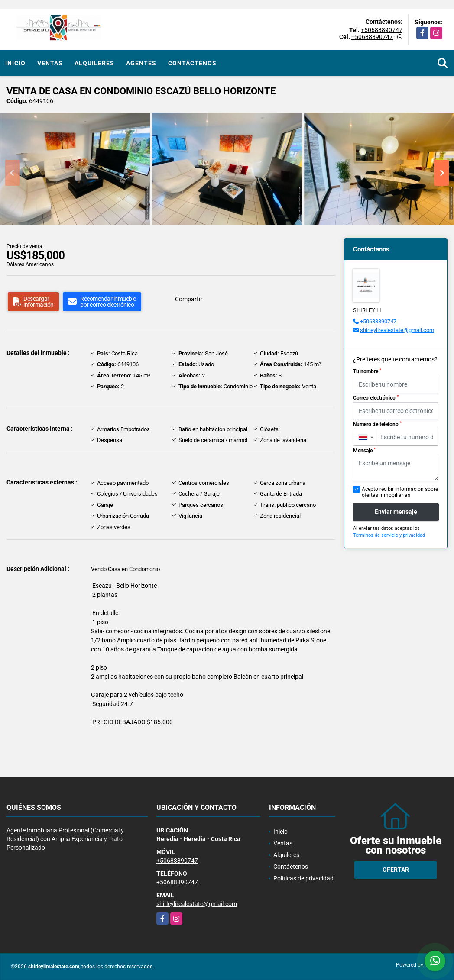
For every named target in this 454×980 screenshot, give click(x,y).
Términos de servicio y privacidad (389, 535)
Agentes (141, 63)
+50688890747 (382, 30)
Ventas (50, 63)
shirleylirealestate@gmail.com (397, 330)
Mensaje (364, 451)
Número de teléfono (377, 424)
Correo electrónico (376, 398)
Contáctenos (192, 63)
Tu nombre (367, 371)
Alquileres (94, 63)
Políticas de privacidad (303, 878)
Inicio (15, 63)
